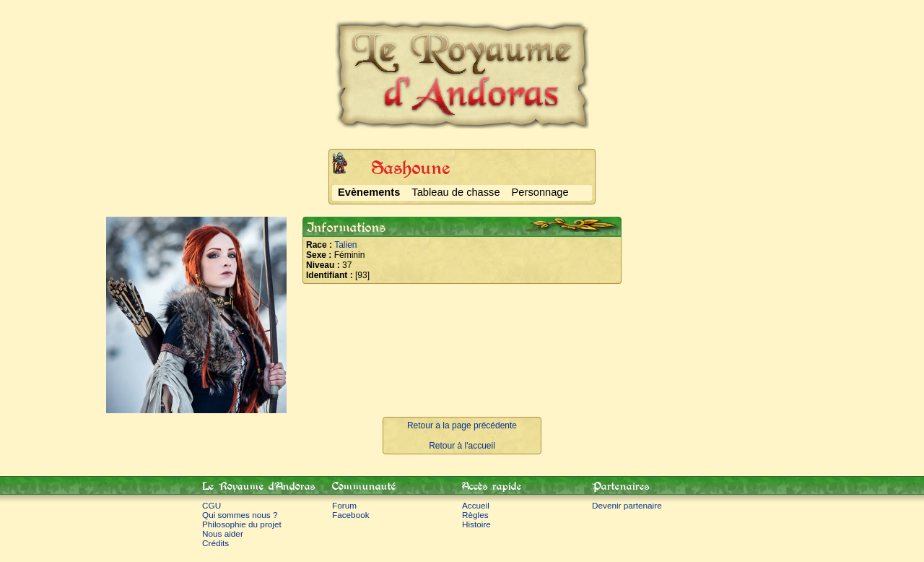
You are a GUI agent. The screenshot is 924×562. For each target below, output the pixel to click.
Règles (475, 515)
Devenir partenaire (627, 505)
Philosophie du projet (242, 524)
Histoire (476, 524)
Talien (345, 245)
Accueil (476, 505)
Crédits (215, 543)
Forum (344, 505)
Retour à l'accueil (462, 446)
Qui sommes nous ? (240, 515)
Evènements (369, 192)
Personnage (540, 192)
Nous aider (223, 533)
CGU (212, 505)
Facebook (351, 515)
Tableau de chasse (456, 192)
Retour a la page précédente (462, 425)
